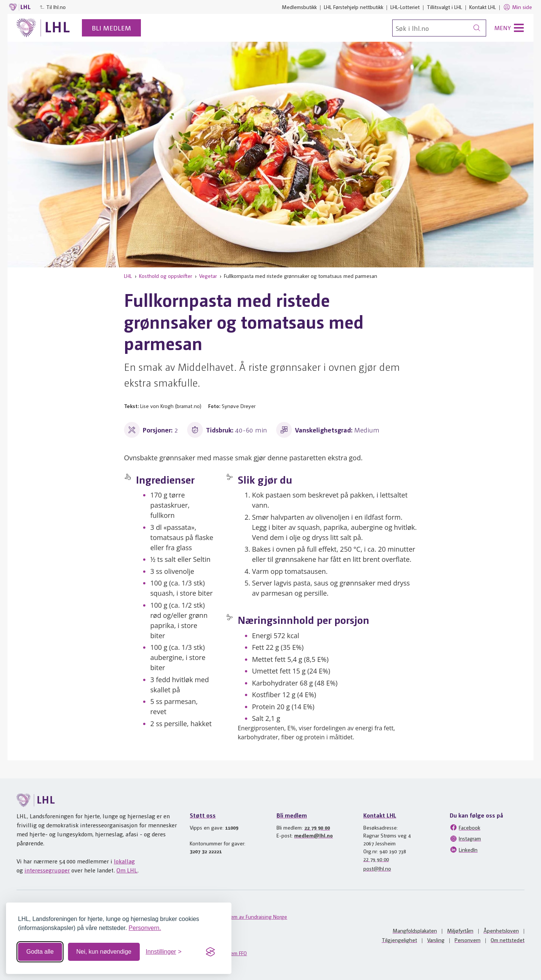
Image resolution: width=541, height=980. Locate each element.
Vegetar (208, 276)
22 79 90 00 (317, 827)
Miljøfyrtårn (460, 930)
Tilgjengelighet (399, 940)
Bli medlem (111, 28)
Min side (518, 7)
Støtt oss (203, 815)
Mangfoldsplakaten (415, 930)
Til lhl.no (53, 7)
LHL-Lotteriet (405, 7)
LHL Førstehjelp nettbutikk (354, 7)
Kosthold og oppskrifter (165, 276)
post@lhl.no (377, 868)
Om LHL (127, 870)
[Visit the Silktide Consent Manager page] (210, 952)
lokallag (124, 861)
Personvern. (145, 928)
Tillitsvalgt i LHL (444, 7)
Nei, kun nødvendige (104, 952)
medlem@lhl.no (314, 835)
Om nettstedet (508, 940)
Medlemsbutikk (299, 7)
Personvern (468, 940)
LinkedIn (464, 850)
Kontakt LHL (483, 7)
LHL (128, 276)
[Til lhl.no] (43, 28)
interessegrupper (47, 870)
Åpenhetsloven (501, 930)
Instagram (465, 839)
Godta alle (40, 952)
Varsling (436, 940)
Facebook (465, 827)
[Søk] (439, 28)
